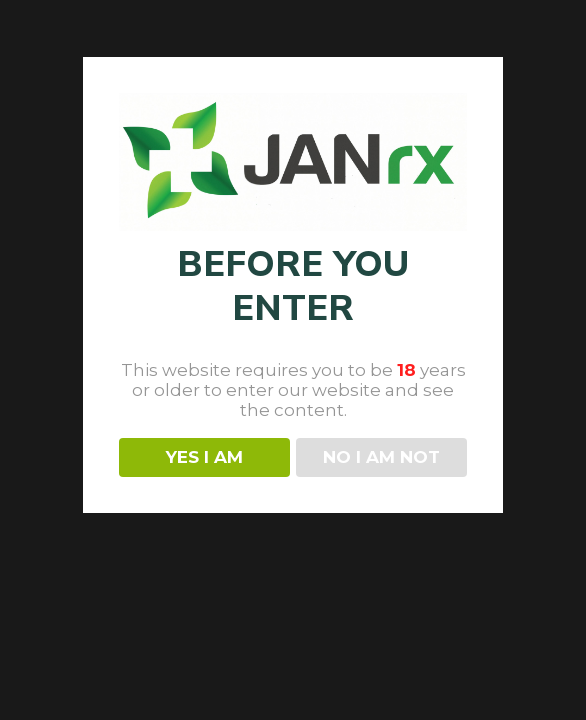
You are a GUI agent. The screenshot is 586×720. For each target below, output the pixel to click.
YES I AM (204, 457)
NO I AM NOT (381, 457)
